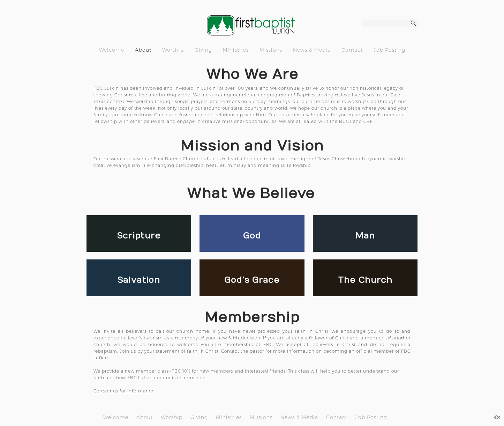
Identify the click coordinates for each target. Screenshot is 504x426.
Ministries (236, 50)
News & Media (312, 50)
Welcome (112, 50)
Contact (352, 50)
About (143, 50)
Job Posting (389, 50)
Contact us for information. (125, 391)
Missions (271, 50)
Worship (173, 50)
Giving (203, 50)
